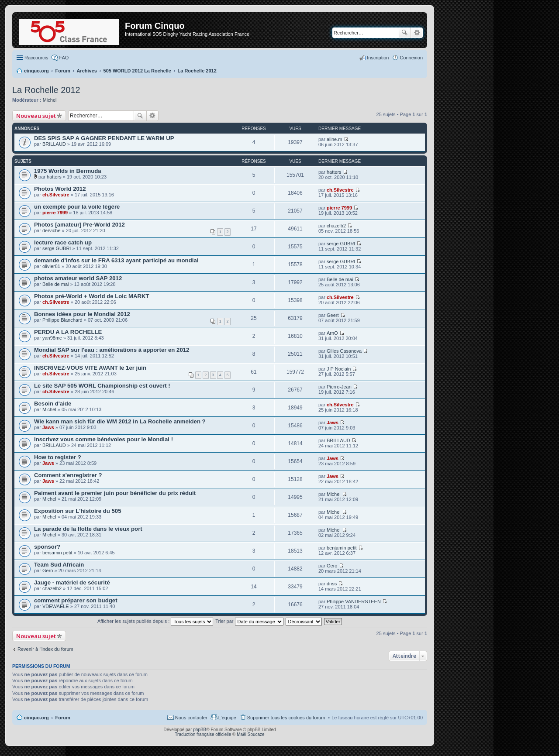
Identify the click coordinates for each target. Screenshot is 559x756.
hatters (54, 177)
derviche (52, 230)
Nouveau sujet (36, 116)
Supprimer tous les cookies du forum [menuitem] (286, 718)
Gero (48, 570)
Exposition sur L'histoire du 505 (78, 511)
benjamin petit (57, 553)
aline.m (334, 139)
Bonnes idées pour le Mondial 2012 (82, 314)
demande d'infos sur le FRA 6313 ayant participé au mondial (116, 260)
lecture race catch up (63, 242)
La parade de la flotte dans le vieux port (88, 529)
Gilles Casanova (344, 351)
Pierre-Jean (339, 387)
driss (332, 584)
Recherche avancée (417, 33)
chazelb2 (336, 226)
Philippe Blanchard (62, 320)
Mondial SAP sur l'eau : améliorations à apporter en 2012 (112, 350)
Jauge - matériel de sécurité (72, 582)
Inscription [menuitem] (378, 58)
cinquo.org (36, 718)
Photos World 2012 (60, 189)
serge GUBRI (57, 248)
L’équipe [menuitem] (227, 718)
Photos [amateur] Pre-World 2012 (79, 225)
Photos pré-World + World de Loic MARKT (92, 296)
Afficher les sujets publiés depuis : (155, 621)
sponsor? (47, 547)
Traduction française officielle (203, 734)
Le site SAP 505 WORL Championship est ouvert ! (102, 386)
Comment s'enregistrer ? (68, 475)
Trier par (249, 621)
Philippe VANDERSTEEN (354, 601)
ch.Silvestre (56, 195)
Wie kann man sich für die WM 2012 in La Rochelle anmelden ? (120, 421)
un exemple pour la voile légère (77, 207)
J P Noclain (339, 369)
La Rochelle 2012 (46, 90)
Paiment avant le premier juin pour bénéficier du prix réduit (115, 493)
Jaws (48, 427)
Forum (63, 718)
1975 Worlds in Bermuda (68, 171)
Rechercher (404, 33)
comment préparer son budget (76, 600)
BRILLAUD (54, 144)
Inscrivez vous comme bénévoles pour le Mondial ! (104, 439)
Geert (333, 315)
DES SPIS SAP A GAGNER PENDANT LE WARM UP (104, 138)
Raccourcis (36, 58)
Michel (50, 100)
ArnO (332, 333)
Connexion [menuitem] (411, 58)
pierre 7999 (55, 213)
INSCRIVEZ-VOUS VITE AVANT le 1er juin (90, 368)
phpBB (200, 730)
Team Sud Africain (59, 565)
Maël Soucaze (250, 734)
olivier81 (51, 266)
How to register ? (58, 457)
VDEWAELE (56, 606)
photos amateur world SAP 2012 (78, 278)
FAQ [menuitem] (64, 58)
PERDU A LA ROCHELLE (68, 332)
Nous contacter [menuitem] (191, 718)
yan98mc (52, 338)
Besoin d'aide (53, 404)
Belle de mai (56, 284)
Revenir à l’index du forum (45, 649)
